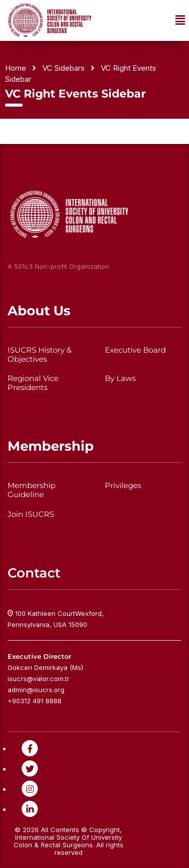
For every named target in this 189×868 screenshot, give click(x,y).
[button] (180, 20)
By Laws (120, 378)
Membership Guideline (31, 490)
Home (16, 68)
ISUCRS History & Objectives (40, 355)
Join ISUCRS (31, 514)
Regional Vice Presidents (33, 383)
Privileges (123, 486)
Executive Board (135, 350)
